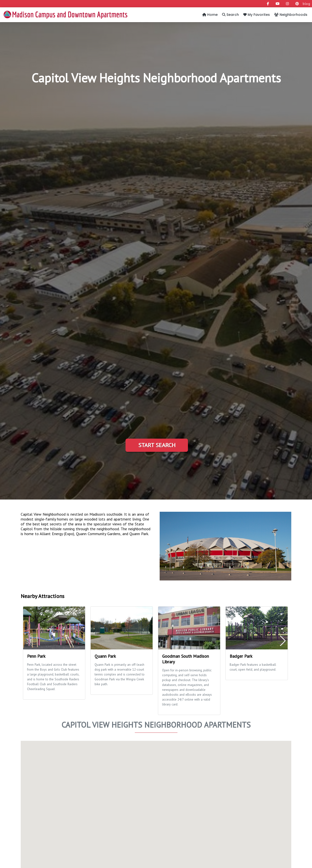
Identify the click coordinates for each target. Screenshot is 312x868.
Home (210, 15)
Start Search (157, 445)
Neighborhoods (291, 15)
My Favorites (257, 15)
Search (230, 15)
